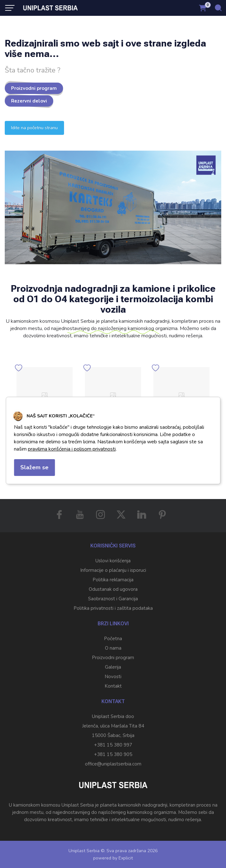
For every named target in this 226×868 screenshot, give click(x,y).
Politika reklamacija (113, 580)
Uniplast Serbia (84, 851)
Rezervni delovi (29, 101)
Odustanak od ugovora (113, 589)
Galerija (113, 667)
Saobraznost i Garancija (113, 599)
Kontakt (113, 686)
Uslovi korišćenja (113, 561)
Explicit (126, 858)
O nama (113, 648)
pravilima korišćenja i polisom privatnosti (72, 449)
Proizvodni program (34, 88)
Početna (113, 639)
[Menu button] (10, 8)
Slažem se (34, 467)
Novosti (113, 677)
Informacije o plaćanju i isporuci (113, 570)
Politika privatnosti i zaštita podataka (113, 608)
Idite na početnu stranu (34, 128)
